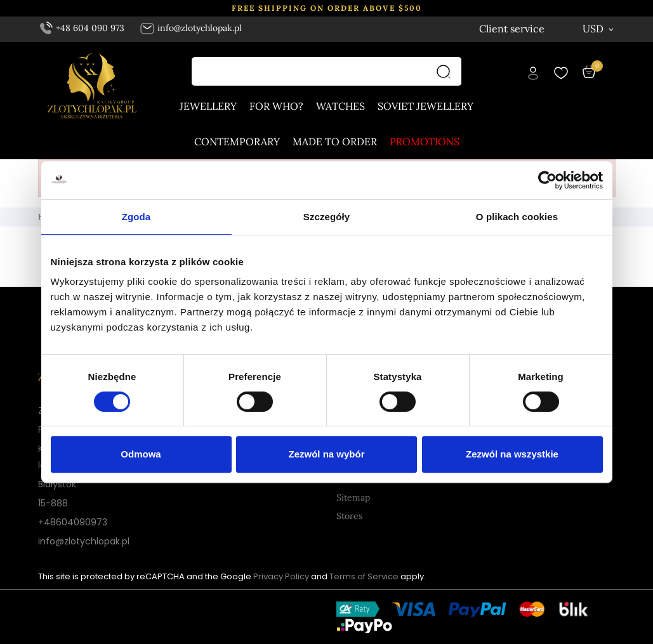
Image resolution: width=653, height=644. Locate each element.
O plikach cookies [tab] (517, 217)
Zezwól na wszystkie (512, 454)
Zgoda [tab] (136, 217)
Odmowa (141, 454)
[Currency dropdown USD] (599, 29)
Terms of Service (364, 576)
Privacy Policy (281, 576)
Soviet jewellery (425, 107)
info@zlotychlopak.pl (191, 28)
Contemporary (237, 142)
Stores (349, 516)
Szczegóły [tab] (326, 217)
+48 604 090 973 (82, 28)
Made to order (335, 142)
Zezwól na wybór (326, 454)
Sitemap (353, 497)
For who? (276, 107)
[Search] (447, 72)
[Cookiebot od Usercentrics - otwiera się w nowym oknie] (547, 180)
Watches (340, 107)
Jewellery (208, 107)
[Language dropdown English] (534, 29)
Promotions (425, 142)
